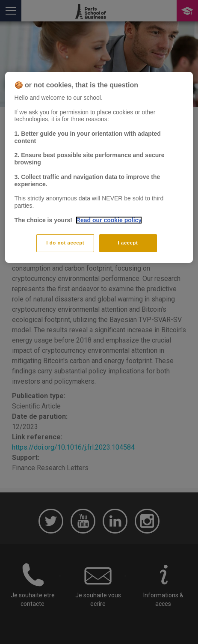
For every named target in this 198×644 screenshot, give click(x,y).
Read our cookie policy (109, 220)
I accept (128, 243)
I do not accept (65, 243)
